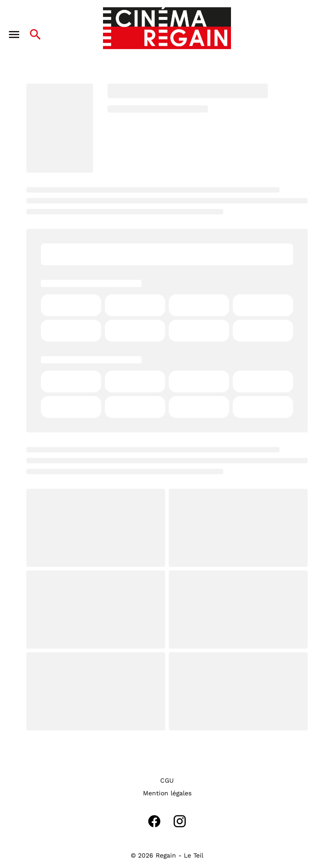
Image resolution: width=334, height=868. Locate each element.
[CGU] (167, 780)
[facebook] (154, 821)
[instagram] (180, 821)
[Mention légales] (167, 793)
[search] (35, 35)
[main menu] (14, 35)
